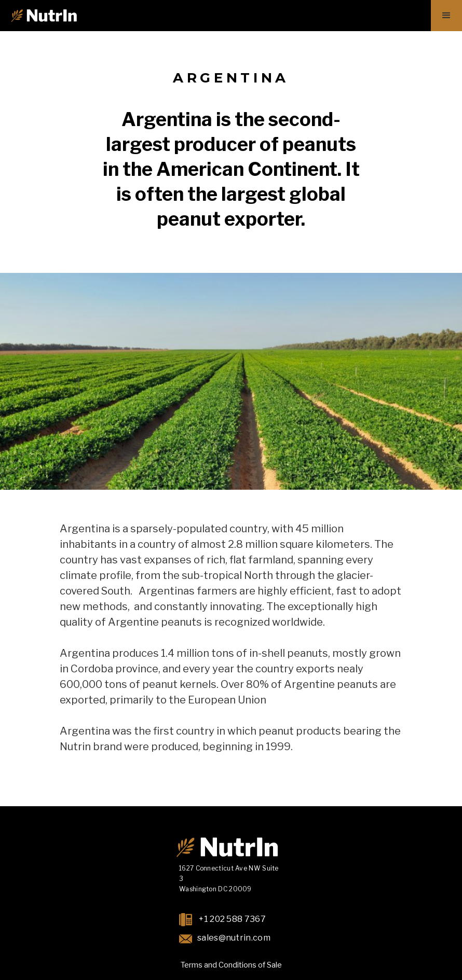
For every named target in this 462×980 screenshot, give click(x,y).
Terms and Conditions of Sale (231, 965)
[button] (446, 16)
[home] (44, 16)
